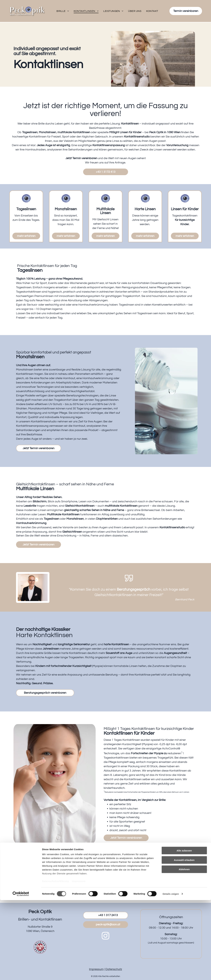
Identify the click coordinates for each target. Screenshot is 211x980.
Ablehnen (184, 949)
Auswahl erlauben (184, 940)
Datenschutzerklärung (56, 961)
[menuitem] (63, 11)
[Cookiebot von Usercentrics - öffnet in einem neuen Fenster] (21, 974)
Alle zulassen (184, 931)
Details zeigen (171, 974)
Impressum (79, 961)
